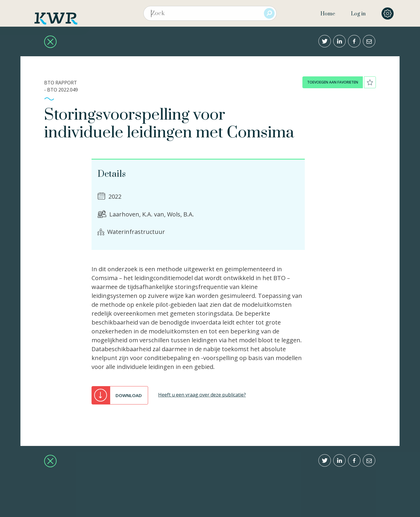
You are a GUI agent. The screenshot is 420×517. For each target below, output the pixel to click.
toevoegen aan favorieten (333, 82)
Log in (358, 14)
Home (328, 14)
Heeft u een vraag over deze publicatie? (202, 395)
